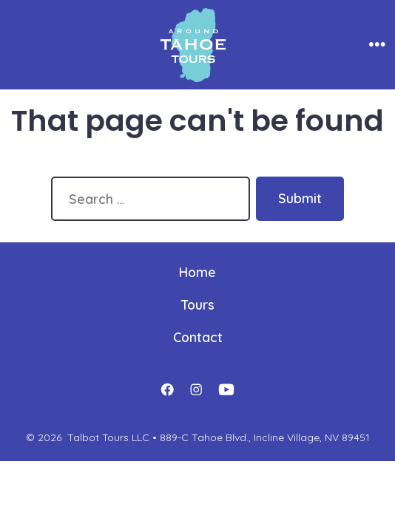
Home (197, 272)
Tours (198, 304)
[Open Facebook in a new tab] (167, 390)
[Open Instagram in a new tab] (196, 390)
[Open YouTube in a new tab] (226, 390)
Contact (198, 337)
